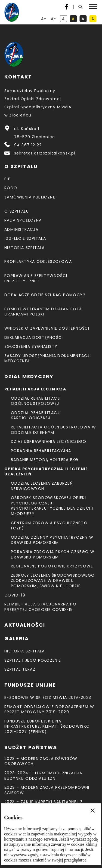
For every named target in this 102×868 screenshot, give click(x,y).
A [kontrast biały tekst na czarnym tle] (84, 19)
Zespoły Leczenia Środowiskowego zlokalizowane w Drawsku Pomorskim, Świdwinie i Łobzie (53, 581)
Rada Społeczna (23, 220)
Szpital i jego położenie (33, 660)
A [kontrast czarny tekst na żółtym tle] (94, 19)
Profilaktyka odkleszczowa (38, 261)
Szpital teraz (20, 669)
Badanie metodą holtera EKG (45, 460)
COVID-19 (15, 595)
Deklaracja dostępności (34, 337)
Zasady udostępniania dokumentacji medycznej (48, 358)
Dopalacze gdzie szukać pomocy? (45, 295)
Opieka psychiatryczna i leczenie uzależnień (46, 472)
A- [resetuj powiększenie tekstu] (54, 19)
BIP (7, 179)
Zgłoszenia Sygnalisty (31, 346)
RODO (11, 188)
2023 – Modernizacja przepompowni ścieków (47, 790)
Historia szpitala (25, 248)
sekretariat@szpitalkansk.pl (45, 153)
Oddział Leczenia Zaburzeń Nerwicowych (42, 486)
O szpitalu (17, 211)
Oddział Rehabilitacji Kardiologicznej (36, 415)
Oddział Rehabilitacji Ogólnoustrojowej (36, 401)
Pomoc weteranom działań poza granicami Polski (43, 312)
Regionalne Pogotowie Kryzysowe (52, 566)
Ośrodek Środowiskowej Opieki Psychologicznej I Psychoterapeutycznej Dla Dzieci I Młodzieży (52, 506)
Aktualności (25, 625)
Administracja (21, 229)
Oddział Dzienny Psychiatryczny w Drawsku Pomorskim (52, 540)
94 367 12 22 (28, 145)
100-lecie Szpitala (25, 238)
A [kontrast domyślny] (64, 19)
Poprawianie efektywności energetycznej (36, 278)
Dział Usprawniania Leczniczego (49, 441)
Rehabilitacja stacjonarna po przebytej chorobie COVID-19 (40, 607)
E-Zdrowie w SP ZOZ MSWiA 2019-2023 (48, 697)
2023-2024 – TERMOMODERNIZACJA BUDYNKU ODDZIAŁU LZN (43, 776)
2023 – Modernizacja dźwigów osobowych (41, 761)
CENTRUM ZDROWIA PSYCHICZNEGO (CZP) (49, 526)
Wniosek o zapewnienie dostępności (47, 328)
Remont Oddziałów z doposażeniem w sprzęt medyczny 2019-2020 (49, 709)
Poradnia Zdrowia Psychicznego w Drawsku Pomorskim (53, 554)
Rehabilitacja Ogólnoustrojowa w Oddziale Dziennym (53, 430)
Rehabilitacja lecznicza (35, 389)
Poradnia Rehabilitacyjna (41, 451)
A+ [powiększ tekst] (44, 19)
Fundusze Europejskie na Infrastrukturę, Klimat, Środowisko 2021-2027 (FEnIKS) (47, 726)
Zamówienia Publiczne (30, 197)
